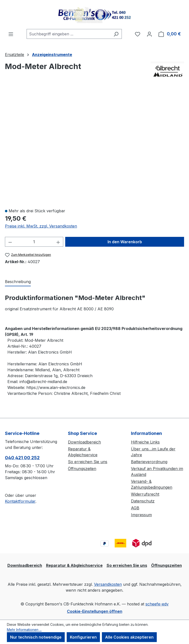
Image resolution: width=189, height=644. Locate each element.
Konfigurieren (83, 637)
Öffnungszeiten (82, 469)
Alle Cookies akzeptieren (129, 637)
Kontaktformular (20, 501)
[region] (94, 146)
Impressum (141, 515)
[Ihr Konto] (149, 34)
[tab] (18, 282)
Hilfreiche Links (145, 442)
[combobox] (69, 34)
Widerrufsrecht (145, 494)
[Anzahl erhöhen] (58, 242)
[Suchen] (116, 34)
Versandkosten (108, 584)
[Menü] (11, 34)
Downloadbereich (84, 442)
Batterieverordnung (149, 462)
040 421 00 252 (22, 458)
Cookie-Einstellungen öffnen (95, 611)
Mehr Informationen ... (24, 630)
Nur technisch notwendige (36, 637)
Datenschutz (143, 501)
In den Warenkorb (125, 242)
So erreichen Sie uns (88, 462)
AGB (135, 508)
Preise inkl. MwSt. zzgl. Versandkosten (41, 226)
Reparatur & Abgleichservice (74, 565)
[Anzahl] (34, 242)
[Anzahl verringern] (10, 242)
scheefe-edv (157, 604)
